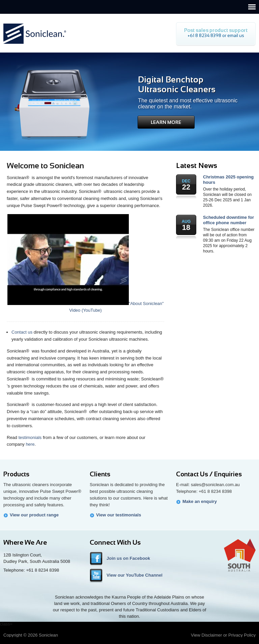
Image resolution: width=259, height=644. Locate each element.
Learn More (166, 122)
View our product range (34, 515)
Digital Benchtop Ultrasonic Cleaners (177, 84)
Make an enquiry (200, 501)
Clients (100, 474)
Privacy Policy (242, 635)
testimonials (30, 437)
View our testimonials (119, 515)
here (30, 444)
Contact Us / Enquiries (209, 474)
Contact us (22, 332)
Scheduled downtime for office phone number (228, 220)
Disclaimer (212, 635)
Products (16, 474)
